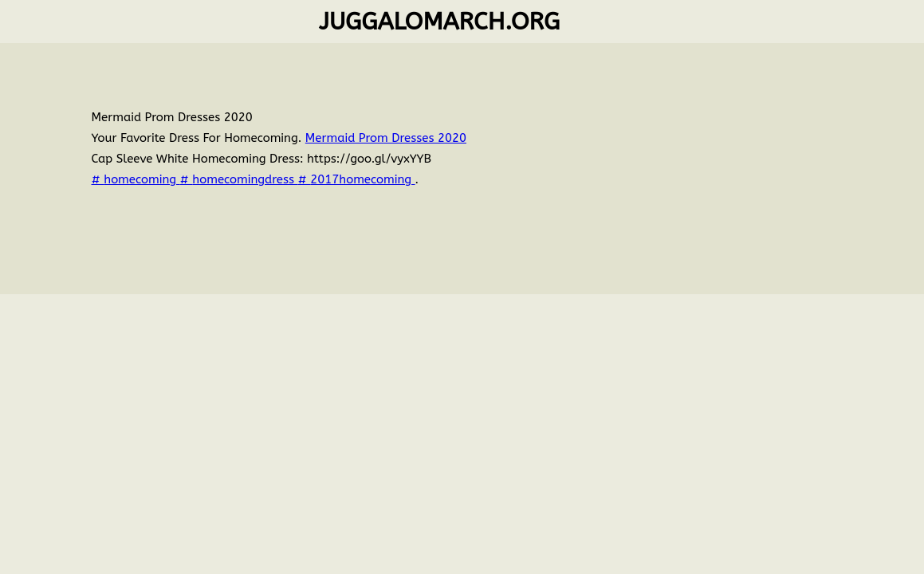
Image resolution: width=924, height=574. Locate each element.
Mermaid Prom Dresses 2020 (386, 138)
